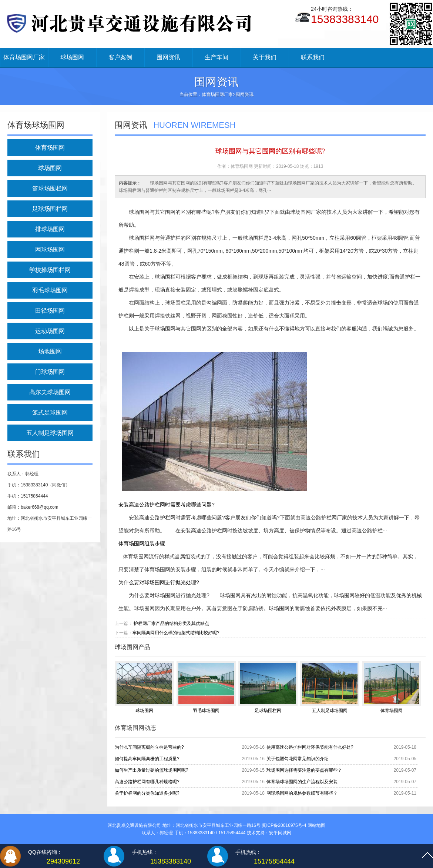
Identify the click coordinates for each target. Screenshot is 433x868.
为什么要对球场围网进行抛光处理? (159, 582)
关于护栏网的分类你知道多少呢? (147, 793)
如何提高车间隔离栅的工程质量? (147, 759)
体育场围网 (50, 148)
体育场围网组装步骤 (142, 543)
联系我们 (313, 57)
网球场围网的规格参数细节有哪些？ (302, 793)
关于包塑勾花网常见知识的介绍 (298, 759)
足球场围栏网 (50, 209)
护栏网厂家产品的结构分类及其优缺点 (171, 623)
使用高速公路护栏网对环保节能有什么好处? (310, 747)
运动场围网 (50, 331)
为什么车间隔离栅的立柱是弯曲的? (149, 747)
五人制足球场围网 (50, 433)
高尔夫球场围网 (50, 392)
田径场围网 (50, 311)
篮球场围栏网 (50, 188)
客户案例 (120, 57)
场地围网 (50, 351)
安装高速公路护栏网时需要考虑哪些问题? (167, 505)
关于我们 (265, 57)
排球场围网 (50, 229)
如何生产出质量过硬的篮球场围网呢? (152, 770)
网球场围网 (50, 250)
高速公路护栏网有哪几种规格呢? (147, 782)
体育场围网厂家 (24, 57)
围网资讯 (168, 57)
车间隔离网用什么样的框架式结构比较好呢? (176, 633)
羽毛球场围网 (50, 290)
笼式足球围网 (50, 413)
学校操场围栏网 (50, 270)
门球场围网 (50, 372)
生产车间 (216, 57)
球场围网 (72, 57)
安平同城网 (280, 833)
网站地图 (316, 825)
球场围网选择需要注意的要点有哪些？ (304, 770)
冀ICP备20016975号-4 (284, 825)
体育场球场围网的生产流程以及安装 (302, 782)
